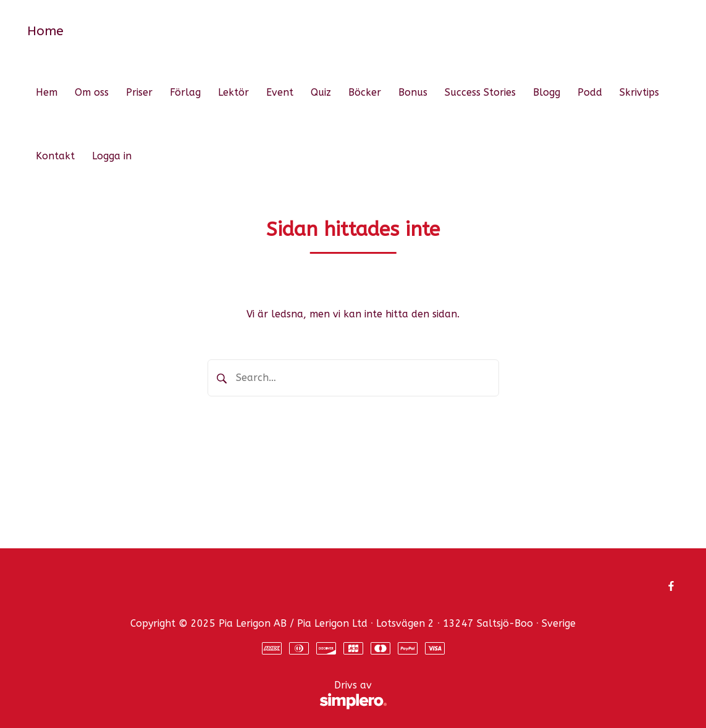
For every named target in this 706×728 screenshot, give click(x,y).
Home (45, 31)
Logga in (112, 156)
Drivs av (207, 695)
